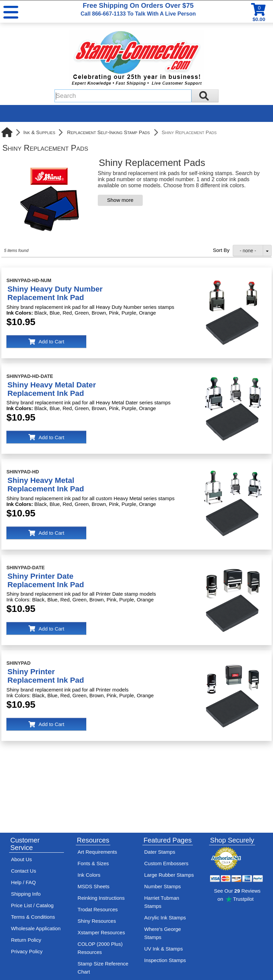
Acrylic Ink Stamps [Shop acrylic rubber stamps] (165, 918)
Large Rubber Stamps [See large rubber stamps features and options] (169, 875)
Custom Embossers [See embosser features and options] (166, 863)
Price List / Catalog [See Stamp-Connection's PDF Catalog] (32, 905)
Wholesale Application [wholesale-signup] (36, 928)
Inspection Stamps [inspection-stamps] (165, 960)
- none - (248, 251)
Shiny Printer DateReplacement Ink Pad (46, 580)
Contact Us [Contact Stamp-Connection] (23, 871)
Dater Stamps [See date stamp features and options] (160, 852)
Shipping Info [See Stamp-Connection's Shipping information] (26, 894)
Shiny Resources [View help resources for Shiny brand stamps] (97, 921)
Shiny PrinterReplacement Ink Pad (46, 676)
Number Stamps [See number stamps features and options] (162, 886)
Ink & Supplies (39, 132)
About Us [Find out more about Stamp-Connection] (21, 859)
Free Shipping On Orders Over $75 (138, 9)
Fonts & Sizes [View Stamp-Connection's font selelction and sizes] (93, 863)
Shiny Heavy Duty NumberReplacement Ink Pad (55, 293)
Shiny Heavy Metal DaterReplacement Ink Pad (52, 389)
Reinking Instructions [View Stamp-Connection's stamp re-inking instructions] (101, 898)
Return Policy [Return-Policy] (26, 940)
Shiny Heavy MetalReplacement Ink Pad (46, 485)
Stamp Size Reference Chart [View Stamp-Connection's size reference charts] (103, 968)
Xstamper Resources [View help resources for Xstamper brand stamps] (101, 932)
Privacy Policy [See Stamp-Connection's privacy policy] (27, 951)
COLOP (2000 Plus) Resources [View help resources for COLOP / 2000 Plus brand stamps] (100, 948)
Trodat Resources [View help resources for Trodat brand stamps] (98, 909)
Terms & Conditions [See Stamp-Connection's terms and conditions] (33, 917)
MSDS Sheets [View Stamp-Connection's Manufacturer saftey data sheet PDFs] (93, 886)
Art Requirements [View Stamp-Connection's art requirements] (97, 852)
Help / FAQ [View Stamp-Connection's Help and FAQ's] (23, 882)
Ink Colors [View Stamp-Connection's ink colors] (89, 875)
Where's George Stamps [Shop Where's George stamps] (163, 933)
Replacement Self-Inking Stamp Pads (108, 132)
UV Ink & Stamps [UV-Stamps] (163, 949)
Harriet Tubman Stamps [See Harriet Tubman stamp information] (162, 902)
